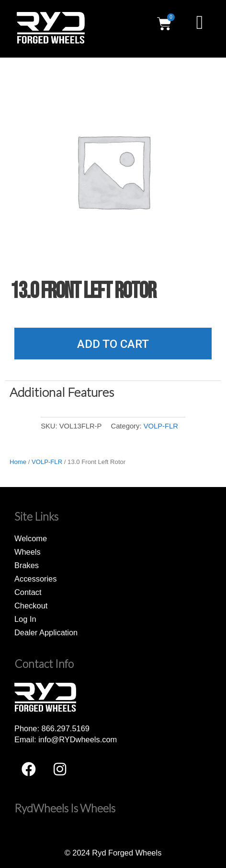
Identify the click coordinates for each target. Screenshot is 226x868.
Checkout (31, 606)
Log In (25, 619)
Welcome (31, 538)
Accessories (35, 579)
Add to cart (113, 344)
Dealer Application (46, 632)
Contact (28, 592)
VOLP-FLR (161, 426)
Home (18, 462)
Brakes (27, 565)
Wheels (28, 552)
